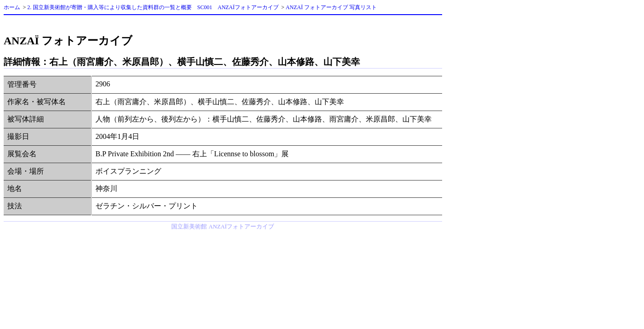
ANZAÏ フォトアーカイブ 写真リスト (331, 7)
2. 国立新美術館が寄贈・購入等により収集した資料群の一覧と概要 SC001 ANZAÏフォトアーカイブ (153, 7)
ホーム (12, 7)
